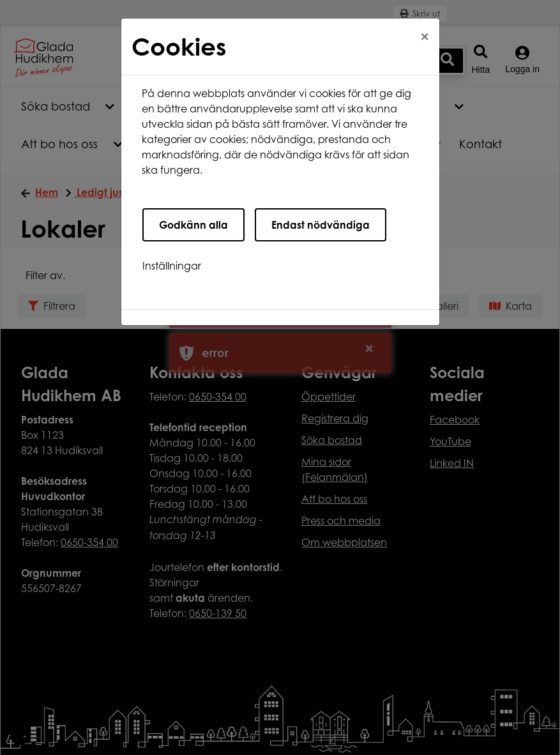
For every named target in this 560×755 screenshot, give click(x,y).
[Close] (425, 36)
